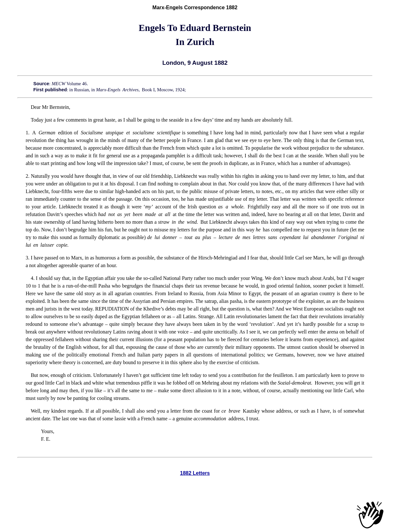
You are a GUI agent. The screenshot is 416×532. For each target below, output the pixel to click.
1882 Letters (195, 473)
